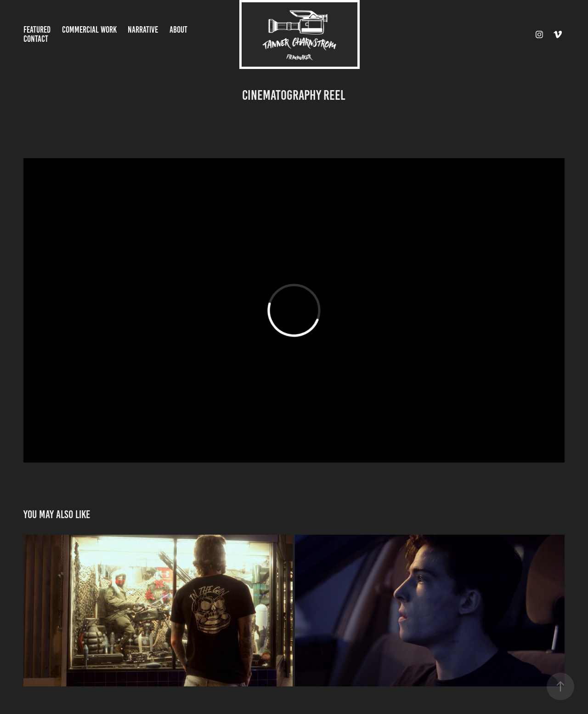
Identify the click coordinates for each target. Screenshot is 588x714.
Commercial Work (89, 30)
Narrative (143, 30)
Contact (36, 39)
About (178, 30)
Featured (37, 30)
